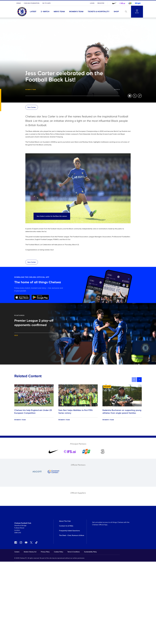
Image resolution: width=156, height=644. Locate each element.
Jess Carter (32, 107)
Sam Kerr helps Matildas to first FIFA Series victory (76, 412)
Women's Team (76, 12)
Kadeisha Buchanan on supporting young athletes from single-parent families (122, 412)
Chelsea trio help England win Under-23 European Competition (33, 412)
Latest (33, 12)
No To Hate (47, 3)
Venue (19, 3)
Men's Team (59, 12)
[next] (139, 380)
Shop (116, 12)
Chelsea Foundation (32, 3)
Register (101, 3)
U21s (16, 335)
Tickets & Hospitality (99, 12)
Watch (45, 12)
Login (92, 3)
